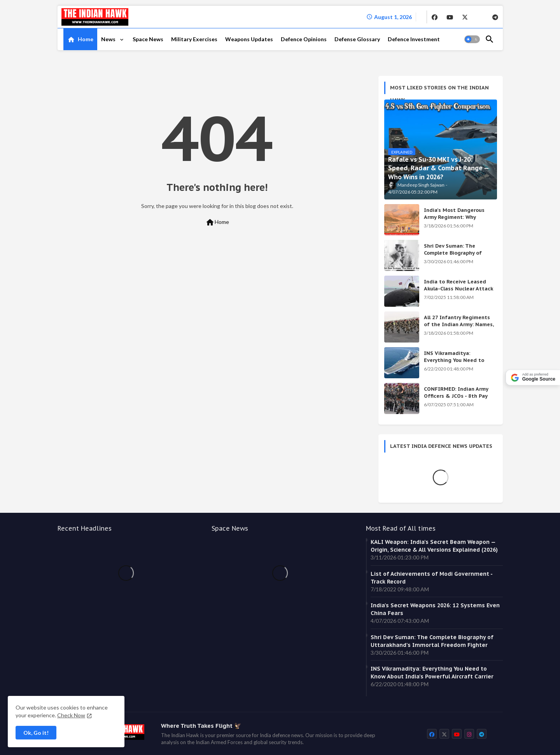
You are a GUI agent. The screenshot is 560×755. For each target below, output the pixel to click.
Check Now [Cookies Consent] (71, 715)
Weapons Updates (249, 39)
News (109, 39)
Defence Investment (414, 39)
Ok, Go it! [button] (36, 733)
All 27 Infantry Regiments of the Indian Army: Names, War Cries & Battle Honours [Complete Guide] (459, 328)
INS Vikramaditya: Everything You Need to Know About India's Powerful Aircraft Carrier (455, 364)
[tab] (80, 39)
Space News (148, 39)
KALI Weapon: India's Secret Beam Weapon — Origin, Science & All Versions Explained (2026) (434, 546)
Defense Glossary (357, 39)
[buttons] (435, 17)
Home (86, 39)
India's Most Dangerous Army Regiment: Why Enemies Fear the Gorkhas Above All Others (457, 221)
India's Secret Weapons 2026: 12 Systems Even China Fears (435, 609)
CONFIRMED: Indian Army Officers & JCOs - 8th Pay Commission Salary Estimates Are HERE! (456, 400)
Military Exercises (194, 39)
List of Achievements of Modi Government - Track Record (431, 578)
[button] (472, 39)
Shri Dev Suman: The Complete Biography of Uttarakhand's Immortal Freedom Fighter (455, 257)
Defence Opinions (304, 39)
